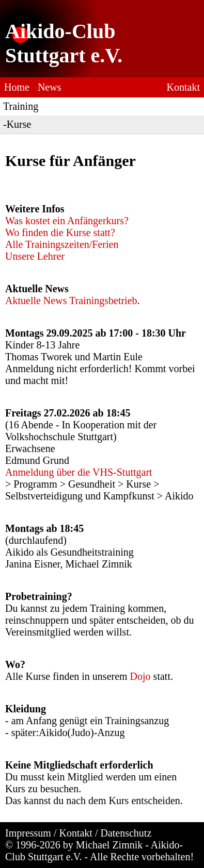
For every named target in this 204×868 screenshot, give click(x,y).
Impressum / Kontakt (49, 833)
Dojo (140, 676)
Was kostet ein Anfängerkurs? (67, 221)
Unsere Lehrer (35, 256)
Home (17, 87)
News (50, 87)
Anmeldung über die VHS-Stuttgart (79, 472)
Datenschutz (126, 833)
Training (21, 106)
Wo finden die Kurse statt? (60, 232)
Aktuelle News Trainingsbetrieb (71, 301)
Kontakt (183, 87)
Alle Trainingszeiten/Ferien (62, 244)
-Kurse (17, 124)
